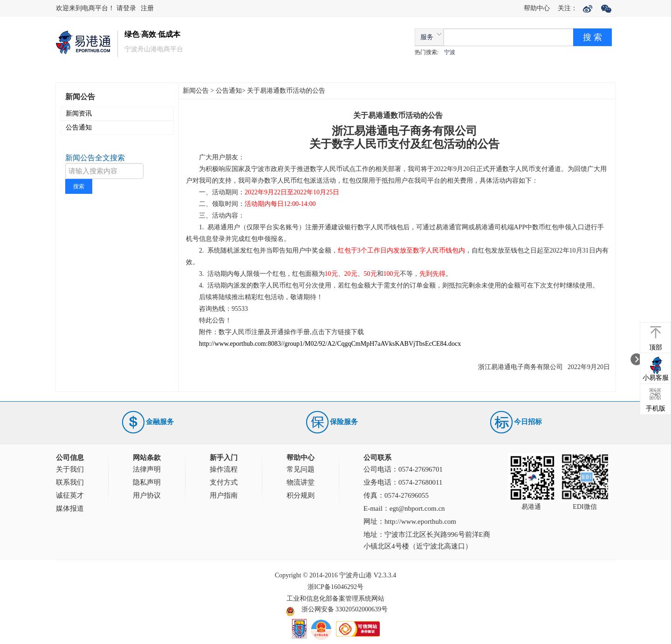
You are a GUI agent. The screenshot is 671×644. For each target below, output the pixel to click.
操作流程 (224, 469)
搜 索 (592, 37)
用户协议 (147, 495)
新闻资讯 (79, 113)
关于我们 (70, 469)
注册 (147, 8)
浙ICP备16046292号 (335, 587)
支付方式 (224, 482)
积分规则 (301, 495)
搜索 (79, 186)
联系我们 (70, 482)
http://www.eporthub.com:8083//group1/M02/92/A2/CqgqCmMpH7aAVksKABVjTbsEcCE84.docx (330, 344)
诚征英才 (70, 495)
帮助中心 (537, 8)
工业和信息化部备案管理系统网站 (335, 599)
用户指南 (224, 495)
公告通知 (79, 127)
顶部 (656, 347)
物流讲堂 (301, 482)
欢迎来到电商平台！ (86, 8)
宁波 (450, 52)
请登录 (126, 8)
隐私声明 (147, 482)
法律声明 (147, 469)
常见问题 (301, 469)
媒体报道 (70, 508)
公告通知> (231, 91)
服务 (427, 37)
